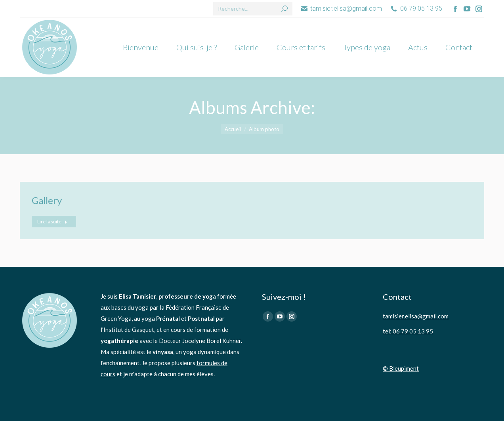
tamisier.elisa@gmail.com (341, 9)
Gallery (47, 200)
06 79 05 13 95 (416, 9)
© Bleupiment (401, 368)
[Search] (253, 9)
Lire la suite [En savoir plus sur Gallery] (52, 222)
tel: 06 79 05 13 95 (408, 331)
